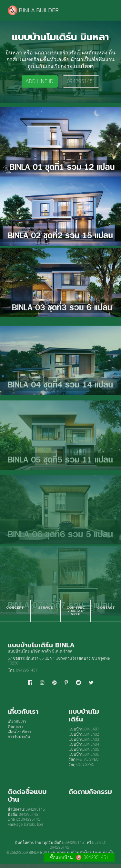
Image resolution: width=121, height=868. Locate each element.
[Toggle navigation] (104, 10)
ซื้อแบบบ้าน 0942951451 (79, 857)
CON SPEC (76, 608)
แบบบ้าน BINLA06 (84, 754)
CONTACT (106, 608)
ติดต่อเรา (15, 727)
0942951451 (81, 81)
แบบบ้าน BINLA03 (84, 739)
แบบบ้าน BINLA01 (84, 729)
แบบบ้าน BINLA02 (84, 734)
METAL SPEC (77, 612)
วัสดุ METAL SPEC (84, 759)
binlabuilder (34, 825)
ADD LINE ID (40, 81)
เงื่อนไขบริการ (20, 732)
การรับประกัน (19, 737)
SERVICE (45, 608)
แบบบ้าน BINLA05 (84, 749)
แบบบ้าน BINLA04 (84, 744)
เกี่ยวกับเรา (17, 721)
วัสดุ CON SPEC (81, 765)
